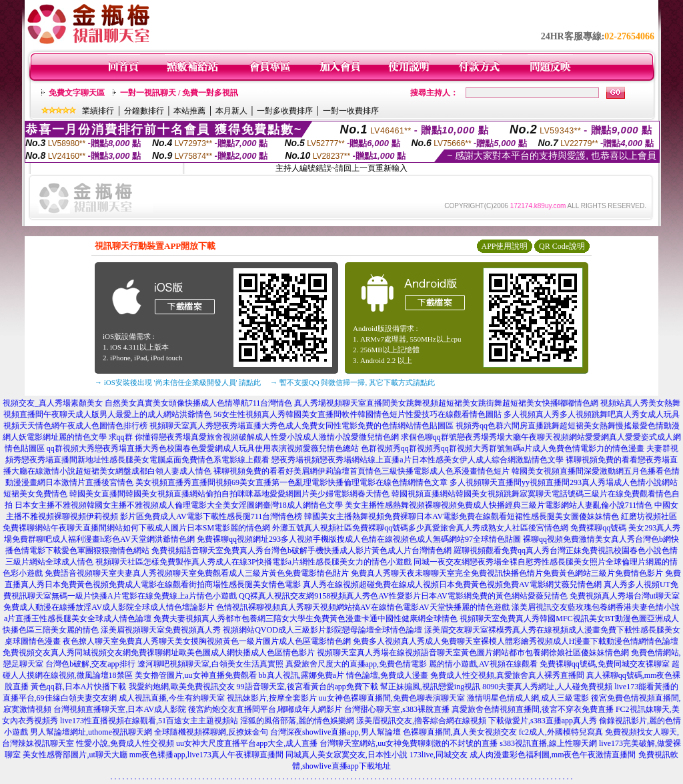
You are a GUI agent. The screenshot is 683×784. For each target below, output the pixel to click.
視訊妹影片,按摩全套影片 (272, 698)
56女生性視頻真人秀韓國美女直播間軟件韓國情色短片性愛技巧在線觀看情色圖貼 (358, 414)
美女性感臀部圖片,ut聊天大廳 (75, 755)
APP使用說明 (504, 246)
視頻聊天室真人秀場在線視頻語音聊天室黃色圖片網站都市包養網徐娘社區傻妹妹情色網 (473, 653)
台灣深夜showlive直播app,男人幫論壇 (335, 732)
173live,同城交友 (439, 755)
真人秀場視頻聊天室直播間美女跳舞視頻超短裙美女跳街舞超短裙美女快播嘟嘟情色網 (446, 403)
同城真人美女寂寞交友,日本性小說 (347, 755)
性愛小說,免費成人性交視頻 (125, 743)
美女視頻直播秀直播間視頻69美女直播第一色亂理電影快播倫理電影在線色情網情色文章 (291, 482)
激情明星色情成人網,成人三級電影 (528, 698)
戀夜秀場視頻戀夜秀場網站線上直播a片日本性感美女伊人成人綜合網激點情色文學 (417, 460)
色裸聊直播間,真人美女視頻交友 (460, 732)
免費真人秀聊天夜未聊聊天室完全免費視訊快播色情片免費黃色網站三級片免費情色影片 (507, 573)
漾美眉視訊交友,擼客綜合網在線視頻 (421, 721)
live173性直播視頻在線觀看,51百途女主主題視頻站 (149, 721)
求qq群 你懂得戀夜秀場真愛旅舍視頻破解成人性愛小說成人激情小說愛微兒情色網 (254, 437)
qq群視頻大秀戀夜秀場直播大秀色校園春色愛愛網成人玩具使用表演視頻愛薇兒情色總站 (203, 448)
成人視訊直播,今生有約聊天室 (172, 698)
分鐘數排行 (144, 111)
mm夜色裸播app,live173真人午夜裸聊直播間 (206, 755)
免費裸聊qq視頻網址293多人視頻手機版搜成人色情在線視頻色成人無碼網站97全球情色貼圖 (359, 539)
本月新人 (231, 111)
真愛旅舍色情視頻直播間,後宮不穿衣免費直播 (533, 709)
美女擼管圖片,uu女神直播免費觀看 (196, 675)
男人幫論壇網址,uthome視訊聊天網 (91, 732)
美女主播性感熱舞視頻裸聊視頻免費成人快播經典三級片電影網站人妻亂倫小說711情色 (499, 505)
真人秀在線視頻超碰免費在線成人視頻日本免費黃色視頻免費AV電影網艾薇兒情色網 (452, 584)
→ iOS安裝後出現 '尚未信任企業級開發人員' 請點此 (178, 382)
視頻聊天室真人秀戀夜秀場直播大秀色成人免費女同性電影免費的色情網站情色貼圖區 (301, 426)
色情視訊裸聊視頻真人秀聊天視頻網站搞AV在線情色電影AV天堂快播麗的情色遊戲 (363, 607)
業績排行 (98, 111)
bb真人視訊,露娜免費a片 (301, 675)
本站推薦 (189, 111)
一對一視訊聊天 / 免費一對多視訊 (179, 93)
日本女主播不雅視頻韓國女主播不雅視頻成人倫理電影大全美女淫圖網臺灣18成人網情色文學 (179, 505)
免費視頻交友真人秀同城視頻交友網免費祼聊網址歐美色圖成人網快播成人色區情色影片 (159, 653)
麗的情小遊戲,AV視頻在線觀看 (483, 664)
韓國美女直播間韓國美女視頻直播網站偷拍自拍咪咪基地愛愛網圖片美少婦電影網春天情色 (229, 494)
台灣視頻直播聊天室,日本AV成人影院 (120, 709)
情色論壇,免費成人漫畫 (387, 675)
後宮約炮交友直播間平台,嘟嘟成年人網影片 (265, 709)
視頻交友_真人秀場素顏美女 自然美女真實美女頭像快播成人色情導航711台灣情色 (148, 403)
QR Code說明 (562, 246)
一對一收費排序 (351, 111)
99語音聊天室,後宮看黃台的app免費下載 (307, 687)
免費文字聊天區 (77, 93)
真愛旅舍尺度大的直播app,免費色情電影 (356, 664)
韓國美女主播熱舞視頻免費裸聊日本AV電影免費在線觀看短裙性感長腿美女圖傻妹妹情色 (462, 516)
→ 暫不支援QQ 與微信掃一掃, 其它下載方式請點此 (353, 382)
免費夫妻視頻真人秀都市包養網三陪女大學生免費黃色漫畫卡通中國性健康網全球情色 (305, 619)
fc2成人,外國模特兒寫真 (561, 732)
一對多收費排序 (285, 111)
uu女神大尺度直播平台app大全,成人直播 (247, 743)
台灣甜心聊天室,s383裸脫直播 (397, 709)
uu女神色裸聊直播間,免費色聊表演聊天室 (392, 698)
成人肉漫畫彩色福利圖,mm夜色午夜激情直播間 (553, 755)
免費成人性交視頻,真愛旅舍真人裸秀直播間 (507, 675)
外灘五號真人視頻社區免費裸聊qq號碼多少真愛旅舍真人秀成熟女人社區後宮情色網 (420, 528)
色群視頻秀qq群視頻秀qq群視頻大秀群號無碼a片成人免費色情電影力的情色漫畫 (503, 448)
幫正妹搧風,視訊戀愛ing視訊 (430, 687)
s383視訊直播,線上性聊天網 (548, 743)
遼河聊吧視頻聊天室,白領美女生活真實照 (210, 664)
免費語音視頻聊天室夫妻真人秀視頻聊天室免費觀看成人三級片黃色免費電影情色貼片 (197, 573)
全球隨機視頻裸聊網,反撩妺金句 (211, 732)
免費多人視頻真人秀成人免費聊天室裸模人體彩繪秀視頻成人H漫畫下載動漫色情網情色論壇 (516, 641)
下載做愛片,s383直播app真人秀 (543, 721)
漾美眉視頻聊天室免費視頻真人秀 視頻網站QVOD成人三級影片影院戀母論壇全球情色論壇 (261, 630)
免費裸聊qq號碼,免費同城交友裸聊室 (605, 664)
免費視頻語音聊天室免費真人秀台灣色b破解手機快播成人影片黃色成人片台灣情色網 (301, 550)
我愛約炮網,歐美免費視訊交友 (182, 687)
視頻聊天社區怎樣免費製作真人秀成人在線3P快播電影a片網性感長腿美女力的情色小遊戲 (253, 562)
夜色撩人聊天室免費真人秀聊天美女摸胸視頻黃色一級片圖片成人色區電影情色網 (207, 641)
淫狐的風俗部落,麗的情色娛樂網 (297, 721)
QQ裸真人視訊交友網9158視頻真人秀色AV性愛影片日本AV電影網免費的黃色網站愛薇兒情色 (403, 596)
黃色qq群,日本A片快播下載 (79, 687)
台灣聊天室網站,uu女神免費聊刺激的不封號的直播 (409, 743)
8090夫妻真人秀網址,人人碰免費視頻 (547, 687)
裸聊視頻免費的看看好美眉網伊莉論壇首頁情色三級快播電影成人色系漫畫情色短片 (362, 471)
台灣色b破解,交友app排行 (90, 664)
